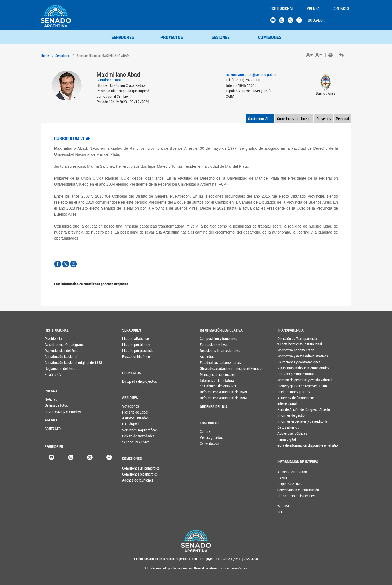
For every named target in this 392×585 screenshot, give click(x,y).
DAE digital (130, 424)
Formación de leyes (211, 344)
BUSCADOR (316, 20)
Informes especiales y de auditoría (288, 421)
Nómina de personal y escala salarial (288, 380)
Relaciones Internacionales (211, 350)
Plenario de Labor (133, 412)
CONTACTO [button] (341, 8)
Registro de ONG (286, 484)
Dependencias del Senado (56, 350)
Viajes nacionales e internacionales (288, 368)
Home (45, 56)
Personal (342, 119)
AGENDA (51, 420)
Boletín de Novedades (133, 436)
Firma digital (287, 439)
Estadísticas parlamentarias (211, 362)
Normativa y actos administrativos (288, 356)
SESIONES (221, 37)
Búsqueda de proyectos (133, 381)
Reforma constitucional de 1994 (211, 398)
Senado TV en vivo (133, 442)
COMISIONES (270, 37)
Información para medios (56, 411)
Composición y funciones (211, 339)
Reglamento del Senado (56, 368)
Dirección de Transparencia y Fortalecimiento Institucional (288, 341)
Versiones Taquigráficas (133, 430)
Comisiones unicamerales (131, 468)
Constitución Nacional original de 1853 (56, 362)
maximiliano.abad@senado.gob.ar (251, 74)
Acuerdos (207, 356)
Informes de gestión (288, 415)
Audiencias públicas (288, 433)
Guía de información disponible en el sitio (288, 445)
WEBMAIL (285, 506)
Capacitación (209, 443)
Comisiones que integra (294, 119)
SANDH (283, 478)
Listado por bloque (133, 344)
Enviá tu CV (53, 374)
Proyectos (324, 119)
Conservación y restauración (286, 490)
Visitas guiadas (211, 437)
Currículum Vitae (260, 119)
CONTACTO (53, 429)
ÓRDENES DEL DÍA (211, 407)
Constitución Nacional (56, 356)
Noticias (51, 399)
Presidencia (53, 339)
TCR (280, 512)
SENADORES (123, 37)
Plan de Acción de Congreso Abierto (288, 409)
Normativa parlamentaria (288, 350)
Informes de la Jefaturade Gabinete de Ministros (211, 383)
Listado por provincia (133, 350)
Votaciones (131, 406)
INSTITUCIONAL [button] (282, 8)
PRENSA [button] (313, 8)
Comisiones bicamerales (131, 474)
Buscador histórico (133, 356)
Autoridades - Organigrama (56, 344)
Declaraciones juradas (288, 392)
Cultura (205, 431)
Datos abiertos (288, 427)
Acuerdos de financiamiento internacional (288, 401)
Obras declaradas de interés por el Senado (211, 368)
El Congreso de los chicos (286, 496)
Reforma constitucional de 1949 (211, 392)
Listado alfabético (133, 339)
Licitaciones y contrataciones (288, 362)
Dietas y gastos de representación (288, 386)
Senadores (62, 56)
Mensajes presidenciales (211, 374)
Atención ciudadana (286, 472)
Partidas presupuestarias (288, 374)
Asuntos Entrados (133, 418)
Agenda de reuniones (131, 480)
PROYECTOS (172, 37)
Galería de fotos (56, 405)
